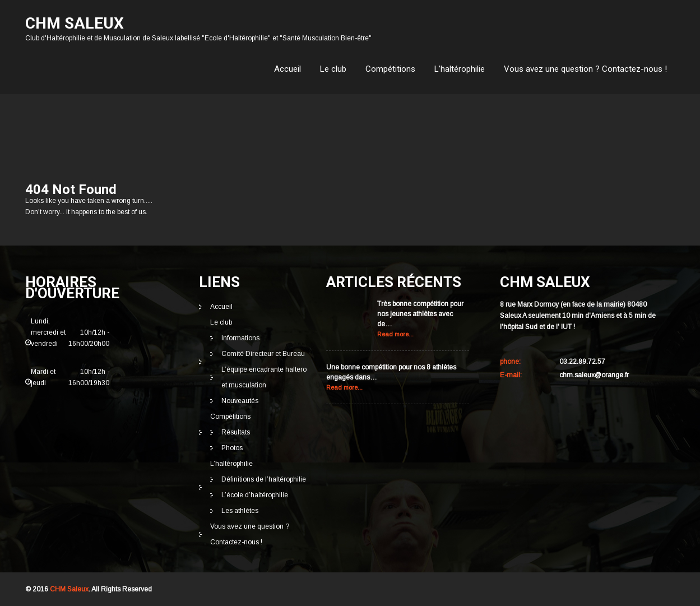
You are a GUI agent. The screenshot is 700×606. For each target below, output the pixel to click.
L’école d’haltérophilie (255, 495)
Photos (232, 448)
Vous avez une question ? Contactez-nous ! (585, 69)
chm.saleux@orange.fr (594, 375)
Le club (333, 69)
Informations (240, 338)
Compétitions (390, 69)
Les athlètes (240, 511)
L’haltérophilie (460, 69)
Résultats (236, 432)
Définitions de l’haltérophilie (264, 479)
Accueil (288, 69)
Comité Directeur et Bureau (263, 354)
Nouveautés (240, 401)
